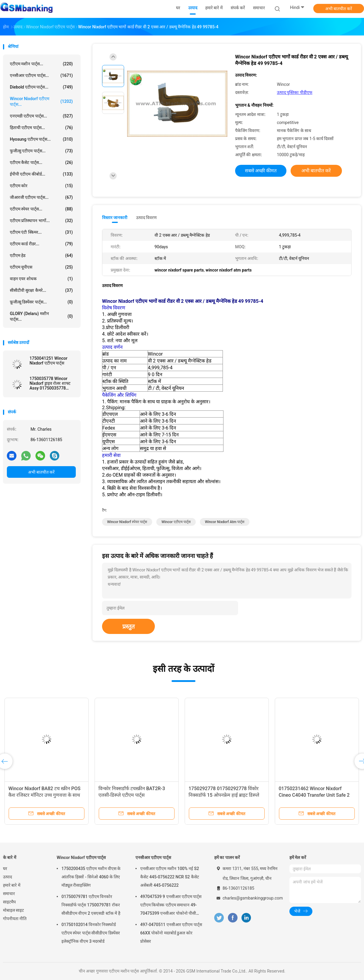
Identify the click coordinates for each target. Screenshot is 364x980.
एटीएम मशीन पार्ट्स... (41, 64)
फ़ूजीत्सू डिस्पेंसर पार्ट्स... (41, 302)
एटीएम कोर (41, 186)
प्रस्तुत (128, 627)
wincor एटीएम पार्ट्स (176, 522)
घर (5, 869)
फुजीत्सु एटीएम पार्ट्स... (41, 151)
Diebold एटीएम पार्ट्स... (41, 87)
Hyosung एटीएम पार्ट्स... (41, 139)
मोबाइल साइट (13, 910)
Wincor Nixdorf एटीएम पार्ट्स (81, 858)
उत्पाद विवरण (146, 218)
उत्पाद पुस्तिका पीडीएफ (295, 92)
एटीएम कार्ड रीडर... (41, 244)
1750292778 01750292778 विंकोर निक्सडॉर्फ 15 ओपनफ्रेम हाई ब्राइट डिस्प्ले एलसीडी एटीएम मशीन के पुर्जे (224, 795)
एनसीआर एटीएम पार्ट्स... (41, 75)
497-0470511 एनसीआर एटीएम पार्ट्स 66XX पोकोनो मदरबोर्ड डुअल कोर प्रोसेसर (171, 933)
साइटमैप (9, 902)
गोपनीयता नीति (15, 919)
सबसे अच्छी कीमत (261, 171)
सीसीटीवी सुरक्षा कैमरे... (41, 290)
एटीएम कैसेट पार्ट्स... (41, 162)
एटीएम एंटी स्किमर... (41, 232)
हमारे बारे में (12, 885)
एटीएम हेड (41, 255)
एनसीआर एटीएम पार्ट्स (153, 858)
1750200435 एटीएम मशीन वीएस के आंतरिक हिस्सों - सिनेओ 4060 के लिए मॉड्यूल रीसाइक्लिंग (91, 877)
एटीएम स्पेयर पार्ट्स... (41, 209)
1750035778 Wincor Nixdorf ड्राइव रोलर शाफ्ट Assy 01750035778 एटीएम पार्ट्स (50, 383)
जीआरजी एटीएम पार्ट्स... (41, 197)
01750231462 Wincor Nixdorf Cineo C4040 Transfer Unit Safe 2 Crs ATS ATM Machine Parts (314, 795)
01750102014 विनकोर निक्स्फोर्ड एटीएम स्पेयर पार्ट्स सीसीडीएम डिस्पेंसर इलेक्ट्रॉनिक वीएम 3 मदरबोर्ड (91, 933)
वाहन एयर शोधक (41, 279)
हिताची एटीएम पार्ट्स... (41, 128)
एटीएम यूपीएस (41, 267)
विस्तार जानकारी (115, 218)
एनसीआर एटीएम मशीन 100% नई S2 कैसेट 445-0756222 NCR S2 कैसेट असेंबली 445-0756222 (170, 877)
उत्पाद (7, 877)
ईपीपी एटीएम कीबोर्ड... (41, 174)
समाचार (9, 894)
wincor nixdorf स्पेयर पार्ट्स (127, 522)
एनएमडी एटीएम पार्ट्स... (41, 116)
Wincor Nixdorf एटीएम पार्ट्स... (41, 101)
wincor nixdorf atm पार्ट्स (225, 522)
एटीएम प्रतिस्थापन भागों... (41, 221)
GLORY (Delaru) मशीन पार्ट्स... (41, 316)
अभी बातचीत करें (339, 9)
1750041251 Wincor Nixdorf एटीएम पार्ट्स (48, 361)
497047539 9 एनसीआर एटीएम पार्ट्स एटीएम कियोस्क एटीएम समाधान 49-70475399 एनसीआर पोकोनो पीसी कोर (171, 906)
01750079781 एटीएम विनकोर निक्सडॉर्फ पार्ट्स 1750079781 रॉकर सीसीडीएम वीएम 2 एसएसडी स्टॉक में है (91, 905)
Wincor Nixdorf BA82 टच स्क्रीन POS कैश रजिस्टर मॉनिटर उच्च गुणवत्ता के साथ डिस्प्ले (44, 795)
